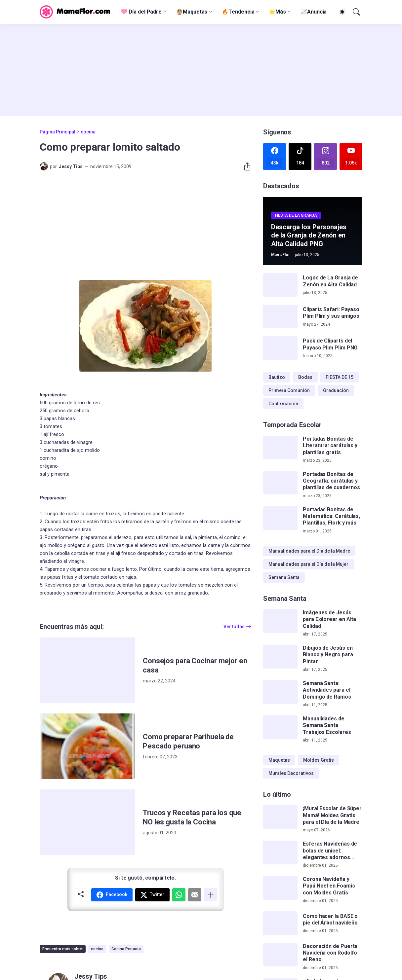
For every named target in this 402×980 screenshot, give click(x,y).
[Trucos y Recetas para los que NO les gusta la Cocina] (87, 822)
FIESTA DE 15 (340, 377)
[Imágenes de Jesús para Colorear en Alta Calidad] (280, 621)
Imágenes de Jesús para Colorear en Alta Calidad (329, 619)
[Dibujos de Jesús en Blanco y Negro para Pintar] (280, 657)
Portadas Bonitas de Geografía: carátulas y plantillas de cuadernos (331, 481)
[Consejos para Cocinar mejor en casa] (87, 670)
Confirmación (283, 404)
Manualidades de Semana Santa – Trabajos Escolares (327, 725)
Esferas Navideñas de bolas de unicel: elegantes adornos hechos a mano (330, 851)
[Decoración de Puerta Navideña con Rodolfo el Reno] (280, 955)
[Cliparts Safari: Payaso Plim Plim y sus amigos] (280, 317)
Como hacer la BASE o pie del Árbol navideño (330, 919)
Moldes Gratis (319, 760)
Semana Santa (284, 577)
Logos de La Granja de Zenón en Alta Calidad (330, 281)
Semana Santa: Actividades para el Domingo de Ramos (327, 690)
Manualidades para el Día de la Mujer (308, 564)
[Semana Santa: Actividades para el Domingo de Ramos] (280, 692)
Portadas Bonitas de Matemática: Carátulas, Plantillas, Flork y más (331, 516)
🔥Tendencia (238, 12)
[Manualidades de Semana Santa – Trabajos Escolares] (280, 727)
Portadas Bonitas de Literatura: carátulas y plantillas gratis (330, 446)
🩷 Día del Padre (141, 12)
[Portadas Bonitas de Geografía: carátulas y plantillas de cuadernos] (280, 483)
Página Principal (58, 132)
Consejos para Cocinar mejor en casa (195, 665)
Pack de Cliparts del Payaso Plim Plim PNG (330, 344)
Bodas (305, 377)
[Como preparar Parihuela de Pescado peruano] (87, 746)
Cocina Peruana (126, 949)
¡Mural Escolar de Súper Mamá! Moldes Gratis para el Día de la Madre (332, 815)
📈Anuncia (314, 12)
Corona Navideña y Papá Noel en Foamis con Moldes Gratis (329, 886)
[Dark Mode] (341, 12)
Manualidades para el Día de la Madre (309, 551)
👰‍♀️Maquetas (192, 12)
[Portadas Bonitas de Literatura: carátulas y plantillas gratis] (280, 448)
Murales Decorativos (291, 773)
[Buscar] (356, 12)
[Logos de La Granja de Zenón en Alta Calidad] (280, 285)
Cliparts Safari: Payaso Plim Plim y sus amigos (331, 313)
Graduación (336, 390)
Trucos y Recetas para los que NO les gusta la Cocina (192, 817)
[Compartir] (245, 166)
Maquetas (279, 760)
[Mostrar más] (211, 895)
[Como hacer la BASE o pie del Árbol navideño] (280, 923)
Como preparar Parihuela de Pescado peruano (188, 741)
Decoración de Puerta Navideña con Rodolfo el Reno (330, 953)
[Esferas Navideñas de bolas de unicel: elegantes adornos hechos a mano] (280, 853)
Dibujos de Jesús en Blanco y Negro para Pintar (328, 655)
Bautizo (277, 377)
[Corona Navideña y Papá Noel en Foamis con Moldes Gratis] (280, 888)
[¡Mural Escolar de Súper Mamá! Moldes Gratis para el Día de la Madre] (280, 817)
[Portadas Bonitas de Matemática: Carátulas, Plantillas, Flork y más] (280, 518)
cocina (88, 132)
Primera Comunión (289, 390)
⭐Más (277, 12)
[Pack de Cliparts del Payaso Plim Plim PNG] (280, 348)
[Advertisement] (201, 70)
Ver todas (234, 627)
